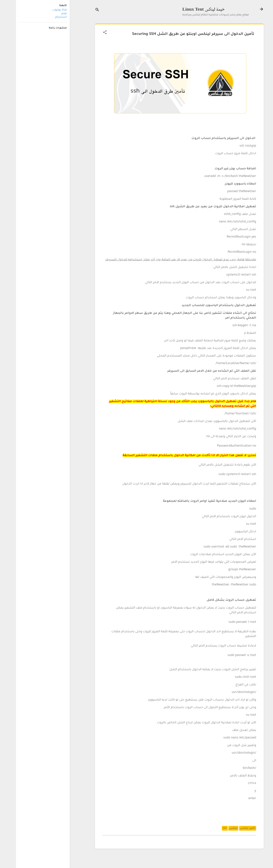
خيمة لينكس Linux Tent (188, 9)
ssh (209, 828)
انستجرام (45, 17)
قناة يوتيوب (44, 10)
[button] (89, 33)
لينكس (217, 828)
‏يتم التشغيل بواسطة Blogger (163, 858)
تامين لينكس (232, 828)
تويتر (48, 14)
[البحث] (81, 10)
